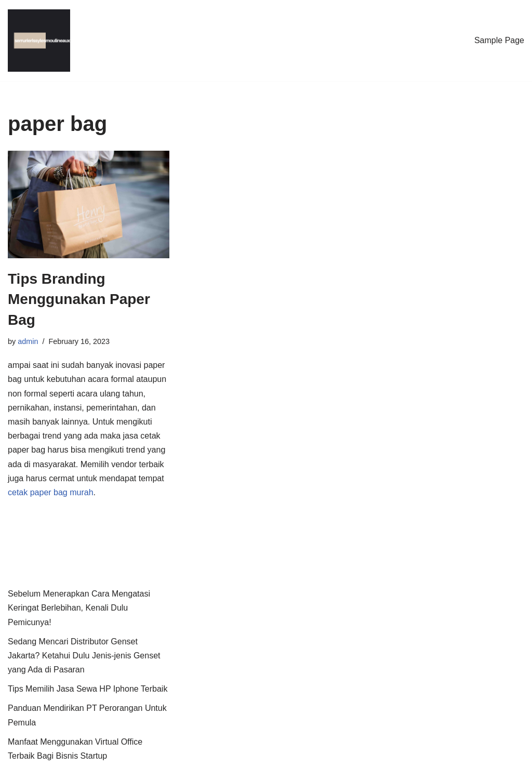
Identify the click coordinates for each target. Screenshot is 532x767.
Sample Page (499, 40)
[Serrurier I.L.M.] (39, 41)
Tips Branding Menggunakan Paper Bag (79, 299)
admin (28, 341)
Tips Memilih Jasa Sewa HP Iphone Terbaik (88, 689)
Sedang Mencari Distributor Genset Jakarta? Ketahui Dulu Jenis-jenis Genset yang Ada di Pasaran (84, 656)
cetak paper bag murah (51, 492)
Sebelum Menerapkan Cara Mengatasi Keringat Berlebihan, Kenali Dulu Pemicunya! (79, 608)
